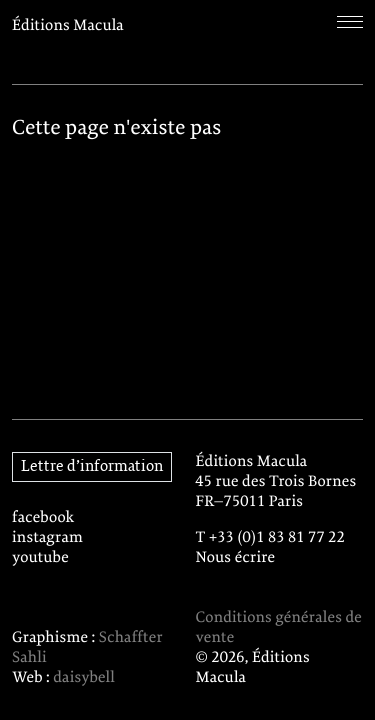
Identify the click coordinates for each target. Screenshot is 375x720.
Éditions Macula (68, 26)
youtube (40, 558)
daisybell (84, 678)
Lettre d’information (92, 467)
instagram (47, 538)
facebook (43, 518)
